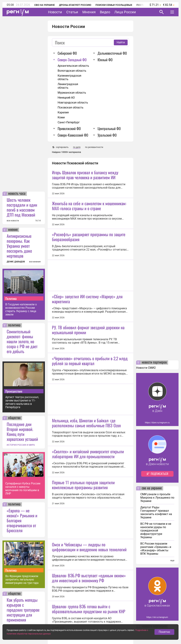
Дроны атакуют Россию (75, 5)
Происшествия (14, 391)
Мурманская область (72, 93)
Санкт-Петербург (69, 122)
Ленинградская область (68, 86)
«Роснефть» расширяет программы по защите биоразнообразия (89, 237)
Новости (55, 12)
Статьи (72, 12)
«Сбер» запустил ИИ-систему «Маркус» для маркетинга (87, 299)
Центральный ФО (109, 128)
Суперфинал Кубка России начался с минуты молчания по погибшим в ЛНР (23, 488)
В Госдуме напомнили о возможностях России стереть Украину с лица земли (21, 309)
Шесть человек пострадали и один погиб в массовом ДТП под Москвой (22, 207)
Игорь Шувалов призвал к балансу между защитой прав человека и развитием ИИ (85, 175)
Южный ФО (105, 60)
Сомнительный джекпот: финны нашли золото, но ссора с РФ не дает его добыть (22, 341)
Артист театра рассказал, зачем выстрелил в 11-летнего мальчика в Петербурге (22, 402)
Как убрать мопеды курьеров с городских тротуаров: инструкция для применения (23, 610)
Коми (61, 117)
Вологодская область (72, 71)
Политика (11, 298)
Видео (105, 12)
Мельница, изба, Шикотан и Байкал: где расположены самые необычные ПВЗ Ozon (86, 423)
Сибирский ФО (67, 53)
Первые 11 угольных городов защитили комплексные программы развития (83, 485)
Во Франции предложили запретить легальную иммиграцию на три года (22, 580)
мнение (13, 230)
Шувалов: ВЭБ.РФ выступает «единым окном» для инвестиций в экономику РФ (89, 578)
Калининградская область (69, 77)
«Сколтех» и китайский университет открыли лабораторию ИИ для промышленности (88, 454)
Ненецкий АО (66, 98)
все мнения (35, 262)
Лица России (125, 12)
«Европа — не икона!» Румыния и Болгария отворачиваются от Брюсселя (22, 520)
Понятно (164, 634)
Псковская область (71, 107)
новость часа (17, 194)
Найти (121, 42)
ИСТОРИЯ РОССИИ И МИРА (21, 445)
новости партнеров (154, 363)
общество (14, 418)
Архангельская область (73, 66)
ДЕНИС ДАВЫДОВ (16, 262)
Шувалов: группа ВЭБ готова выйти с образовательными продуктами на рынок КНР (89, 609)
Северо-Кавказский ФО (73, 135)
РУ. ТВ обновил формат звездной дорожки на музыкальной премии (88, 330)
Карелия (63, 112)
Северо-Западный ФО (72, 60)
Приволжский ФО (69, 128)
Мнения (89, 12)
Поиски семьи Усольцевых (114, 5)
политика (14, 325)
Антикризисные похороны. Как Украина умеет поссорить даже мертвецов (19, 246)
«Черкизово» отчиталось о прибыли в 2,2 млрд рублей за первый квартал (90, 361)
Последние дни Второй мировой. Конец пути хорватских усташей (22, 432)
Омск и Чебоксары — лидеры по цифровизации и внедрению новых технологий (89, 547)
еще (172, 560)
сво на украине (152, 488)
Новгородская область (73, 103)
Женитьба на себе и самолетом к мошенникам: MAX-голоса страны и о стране (89, 206)
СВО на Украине (45, 5)
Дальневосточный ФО (112, 53)
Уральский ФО (107, 135)
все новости (13, 221)
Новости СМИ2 (146, 368)
